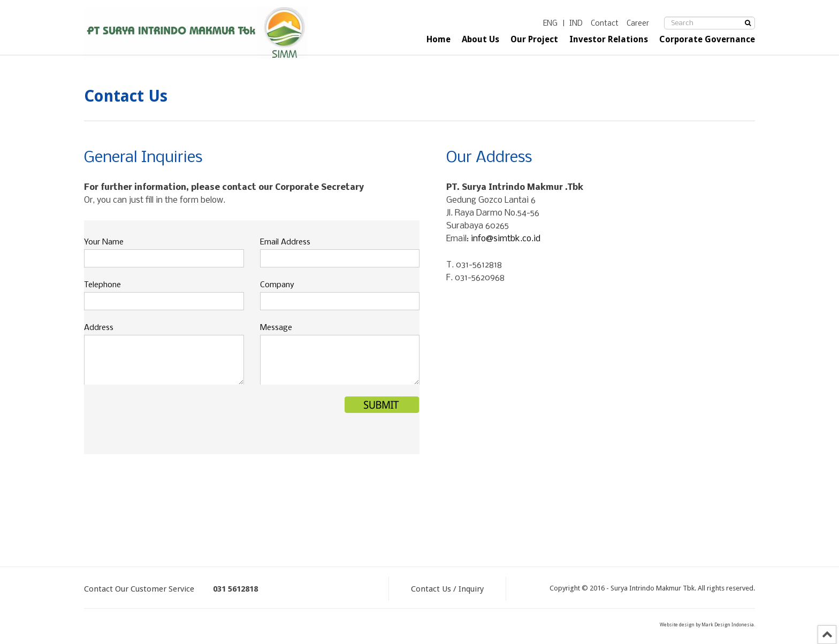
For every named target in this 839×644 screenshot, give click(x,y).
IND (576, 24)
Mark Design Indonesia (728, 625)
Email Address (285, 242)
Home (438, 39)
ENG (550, 24)
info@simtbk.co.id (506, 239)
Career (638, 24)
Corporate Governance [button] (707, 39)
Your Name (104, 242)
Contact (605, 24)
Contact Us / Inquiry (447, 589)
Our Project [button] (534, 39)
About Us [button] (480, 39)
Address (99, 328)
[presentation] (165, 417)
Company (277, 285)
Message (276, 328)
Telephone (102, 285)
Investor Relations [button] (609, 39)
